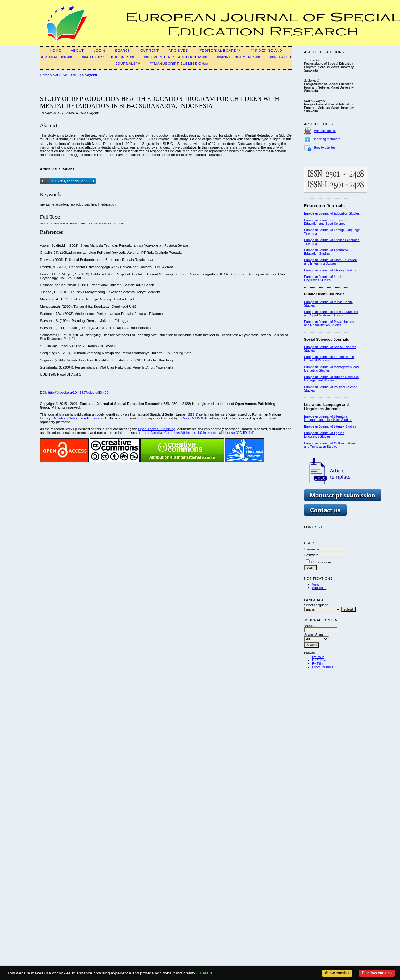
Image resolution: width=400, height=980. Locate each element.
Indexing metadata (327, 139)
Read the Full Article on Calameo (98, 223)
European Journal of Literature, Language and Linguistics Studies (328, 418)
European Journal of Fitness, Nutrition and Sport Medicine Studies (331, 314)
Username (312, 549)
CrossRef (189, 418)
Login (99, 51)
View (315, 585)
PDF (43, 223)
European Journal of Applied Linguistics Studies (324, 278)
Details (206, 973)
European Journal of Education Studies (332, 214)
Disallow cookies (377, 973)
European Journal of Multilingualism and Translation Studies (329, 445)
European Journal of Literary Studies (330, 270)
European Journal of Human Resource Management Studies (331, 379)
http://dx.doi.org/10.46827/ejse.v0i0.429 (78, 393)
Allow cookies (337, 973)
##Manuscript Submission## (179, 64)
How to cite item (325, 148)
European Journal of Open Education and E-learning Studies (330, 262)
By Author (319, 660)
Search (123, 51)
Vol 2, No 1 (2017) (67, 75)
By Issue (318, 657)
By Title (317, 664)
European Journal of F (320, 230)
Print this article (325, 131)
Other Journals (323, 667)
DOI (200, 418)
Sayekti (91, 75)
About (77, 51)
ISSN (193, 414)
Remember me (322, 562)
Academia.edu (58, 223)
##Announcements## (238, 57)
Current (150, 51)
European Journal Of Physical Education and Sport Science (325, 222)
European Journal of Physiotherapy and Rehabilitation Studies (329, 323)
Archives (178, 51)
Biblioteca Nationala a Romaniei (77, 418)
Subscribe (319, 588)
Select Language (316, 605)
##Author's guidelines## (108, 57)
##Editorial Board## (219, 51)
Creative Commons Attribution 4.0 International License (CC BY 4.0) (202, 433)
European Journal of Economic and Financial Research (329, 359)
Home (55, 51)
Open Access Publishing (157, 429)
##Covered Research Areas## (175, 57)
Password (311, 555)
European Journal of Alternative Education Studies (326, 252)
